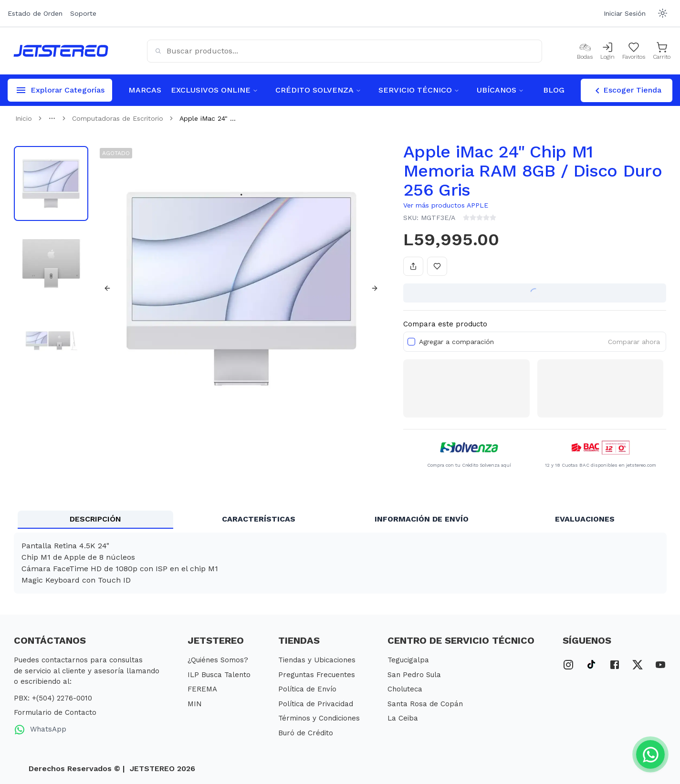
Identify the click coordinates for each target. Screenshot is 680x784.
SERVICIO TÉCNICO (419, 90)
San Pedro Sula (414, 675)
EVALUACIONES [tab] (585, 519)
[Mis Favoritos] (634, 51)
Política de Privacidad (316, 704)
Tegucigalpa (408, 660)
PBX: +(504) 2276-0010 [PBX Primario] (53, 698)
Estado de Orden (35, 13)
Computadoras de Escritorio (118, 118)
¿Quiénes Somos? (218, 660)
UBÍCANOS (500, 90)
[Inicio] (61, 51)
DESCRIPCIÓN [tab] (95, 519)
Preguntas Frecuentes (317, 675)
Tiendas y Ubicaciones (317, 660)
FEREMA (202, 689)
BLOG (554, 90)
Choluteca (405, 689)
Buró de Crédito (306, 733)
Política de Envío (307, 689)
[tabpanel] (340, 563)
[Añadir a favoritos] (437, 266)
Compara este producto (445, 324)
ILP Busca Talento (219, 675)
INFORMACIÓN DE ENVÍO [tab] (422, 519)
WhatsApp (40, 730)
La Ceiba (403, 718)
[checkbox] (411, 342)
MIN (195, 704)
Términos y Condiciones (319, 718)
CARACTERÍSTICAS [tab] (259, 519)
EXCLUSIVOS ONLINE (214, 90)
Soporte (83, 13)
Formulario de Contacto (55, 712)
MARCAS (145, 90)
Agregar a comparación (456, 342)
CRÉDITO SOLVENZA (318, 90)
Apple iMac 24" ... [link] (208, 118)
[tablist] (340, 520)
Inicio (24, 118)
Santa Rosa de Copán (425, 704)
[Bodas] (585, 51)
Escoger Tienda (627, 91)
